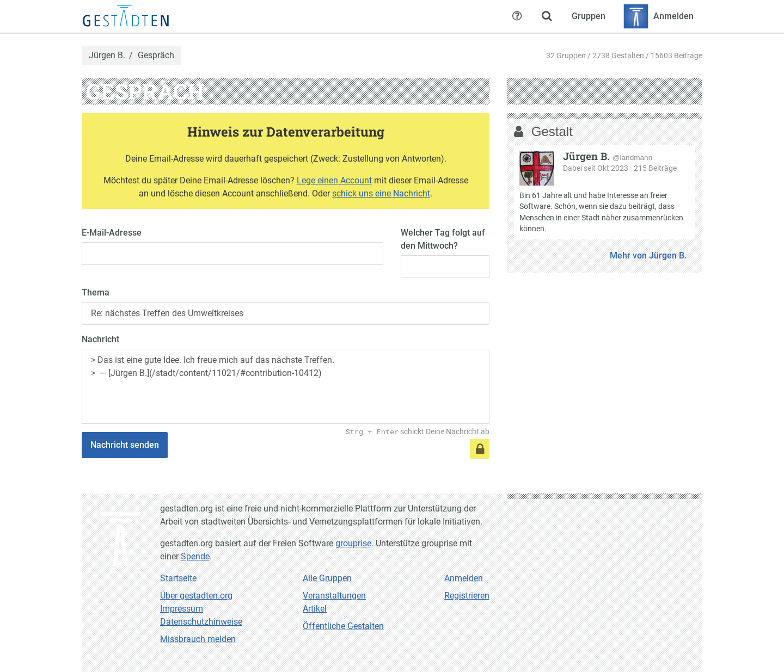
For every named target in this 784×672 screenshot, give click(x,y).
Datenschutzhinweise (201, 622)
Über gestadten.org (196, 596)
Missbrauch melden (198, 639)
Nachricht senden (125, 445)
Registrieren (467, 596)
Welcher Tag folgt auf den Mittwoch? (443, 239)
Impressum (182, 609)
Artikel (315, 609)
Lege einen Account (334, 180)
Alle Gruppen (327, 578)
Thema (96, 292)
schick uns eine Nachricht (381, 193)
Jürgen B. (107, 56)
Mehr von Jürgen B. (648, 255)
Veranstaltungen (334, 596)
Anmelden (464, 578)
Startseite (178, 578)
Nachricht (100, 339)
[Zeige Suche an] (547, 16)
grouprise (353, 543)
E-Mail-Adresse (112, 233)
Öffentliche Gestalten (343, 626)
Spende (195, 556)
